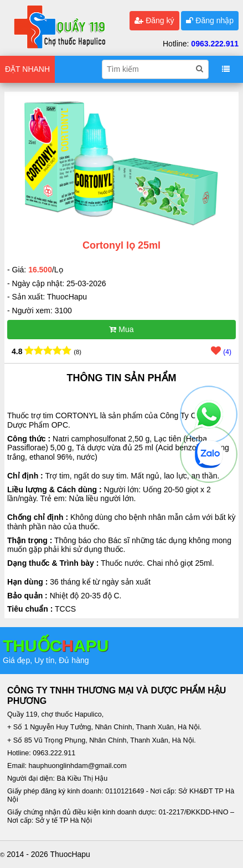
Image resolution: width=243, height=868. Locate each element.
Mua (121, 329)
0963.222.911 (215, 44)
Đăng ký (154, 20)
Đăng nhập (210, 20)
